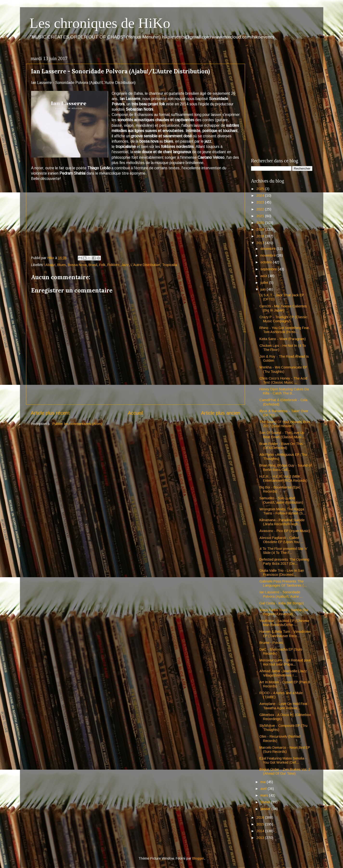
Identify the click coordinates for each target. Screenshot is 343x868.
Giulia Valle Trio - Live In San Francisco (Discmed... (282, 573)
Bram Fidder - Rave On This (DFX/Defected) (281, 446)
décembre (269, 249)
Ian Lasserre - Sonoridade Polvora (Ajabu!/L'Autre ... (281, 594)
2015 (261, 824)
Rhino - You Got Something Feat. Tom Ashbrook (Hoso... (285, 330)
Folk (102, 265)
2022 (261, 209)
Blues (62, 265)
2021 (261, 216)
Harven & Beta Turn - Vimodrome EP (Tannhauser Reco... (285, 634)
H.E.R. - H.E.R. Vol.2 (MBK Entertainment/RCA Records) (283, 478)
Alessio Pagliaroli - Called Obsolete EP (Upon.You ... (281, 540)
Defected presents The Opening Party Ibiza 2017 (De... (284, 561)
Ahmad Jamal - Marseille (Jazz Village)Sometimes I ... (283, 673)
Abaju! (50, 265)
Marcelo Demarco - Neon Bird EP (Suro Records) (285, 750)
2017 (261, 243)
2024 (261, 196)
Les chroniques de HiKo (100, 23)
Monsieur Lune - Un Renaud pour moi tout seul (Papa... (285, 662)
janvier (266, 809)
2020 (261, 223)
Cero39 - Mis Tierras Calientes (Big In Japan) (283, 308)
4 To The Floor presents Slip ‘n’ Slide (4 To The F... (283, 551)
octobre (267, 262)
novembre (269, 255)
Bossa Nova (77, 265)
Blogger (198, 858)
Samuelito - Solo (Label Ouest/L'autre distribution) (281, 500)
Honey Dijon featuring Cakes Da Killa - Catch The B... (284, 391)
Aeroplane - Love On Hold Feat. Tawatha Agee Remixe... (284, 706)
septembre (269, 269)
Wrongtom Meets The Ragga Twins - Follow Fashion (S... (283, 511)
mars (265, 795)
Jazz (125, 265)
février (266, 802)
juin (264, 289)
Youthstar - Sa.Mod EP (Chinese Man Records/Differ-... (284, 623)
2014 (261, 831)
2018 (261, 236)
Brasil (93, 265)
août (264, 276)
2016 (261, 817)
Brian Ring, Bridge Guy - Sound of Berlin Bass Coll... (286, 467)
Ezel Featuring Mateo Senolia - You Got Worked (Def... (283, 760)
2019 (261, 229)
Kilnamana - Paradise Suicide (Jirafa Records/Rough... (282, 522)
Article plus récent (50, 413)
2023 (261, 202)
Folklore (113, 265)
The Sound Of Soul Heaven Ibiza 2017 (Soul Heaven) (285, 424)
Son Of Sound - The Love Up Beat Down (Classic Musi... (282, 435)
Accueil (135, 413)
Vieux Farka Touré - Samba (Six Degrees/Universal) (284, 612)
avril (264, 789)
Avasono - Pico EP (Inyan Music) (285, 531)
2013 (261, 838)
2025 (261, 189)
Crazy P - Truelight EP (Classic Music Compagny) (283, 319)
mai (264, 782)
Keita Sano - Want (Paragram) (283, 339)
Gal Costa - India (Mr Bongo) (282, 603)
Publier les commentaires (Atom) (77, 424)
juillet (265, 283)
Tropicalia (169, 265)
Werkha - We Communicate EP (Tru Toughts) (283, 369)
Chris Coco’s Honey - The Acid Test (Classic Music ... (283, 380)
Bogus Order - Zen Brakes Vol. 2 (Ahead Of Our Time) (285, 771)
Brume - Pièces (271, 643)
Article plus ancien (221, 413)
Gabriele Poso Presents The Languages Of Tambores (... (283, 583)
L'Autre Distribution (145, 265)
